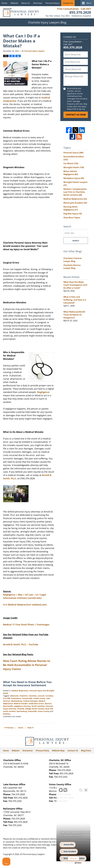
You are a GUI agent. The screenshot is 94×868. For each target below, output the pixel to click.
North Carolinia (38, 706)
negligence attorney (22, 706)
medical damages (30, 701)
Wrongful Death (74, 167)
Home (4, 3)
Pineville (21, 709)
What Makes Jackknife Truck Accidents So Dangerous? (74, 315)
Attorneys (38, 3)
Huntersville (27, 698)
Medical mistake (21, 704)
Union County (44, 711)
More (89, 3)
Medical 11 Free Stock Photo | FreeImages (26, 624)
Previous (9, 727)
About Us (26, 3)
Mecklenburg (17, 701)
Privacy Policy (42, 751)
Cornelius (49, 696)
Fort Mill (7, 698)
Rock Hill (49, 709)
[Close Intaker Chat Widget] (86, 789)
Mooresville (8, 706)
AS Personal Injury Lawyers (32, 854)
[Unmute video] (51, 789)
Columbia (32, 696)
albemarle (14, 696)
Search (76, 241)
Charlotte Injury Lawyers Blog (21, 12)
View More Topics (72, 218)
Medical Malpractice (20, 691)
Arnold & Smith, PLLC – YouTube (21, 644)
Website (14, 3)
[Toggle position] (81, 789)
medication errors (36, 704)
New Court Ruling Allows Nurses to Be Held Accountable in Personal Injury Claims (27, 665)
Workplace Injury (74, 178)
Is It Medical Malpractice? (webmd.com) (25, 605)
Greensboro (16, 698)
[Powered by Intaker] (73, 863)
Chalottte (23, 696)
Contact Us (68, 3)
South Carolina (9, 711)
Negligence (43, 392)
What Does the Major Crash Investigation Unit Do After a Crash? (75, 285)
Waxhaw (7, 714)
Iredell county (39, 698)
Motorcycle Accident (75, 203)
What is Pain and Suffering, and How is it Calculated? (75, 300)
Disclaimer (28, 751)
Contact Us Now (76, 115)
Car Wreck (71, 163)
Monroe (48, 704)
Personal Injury (53, 3)
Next (31, 727)
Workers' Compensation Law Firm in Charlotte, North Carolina (75, 192)
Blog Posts (86, 751)
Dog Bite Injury (73, 214)
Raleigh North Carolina (35, 709)
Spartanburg (22, 711)
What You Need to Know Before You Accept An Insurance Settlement (27, 684)
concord (41, 696)
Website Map (58, 751)
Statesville (32, 711)
